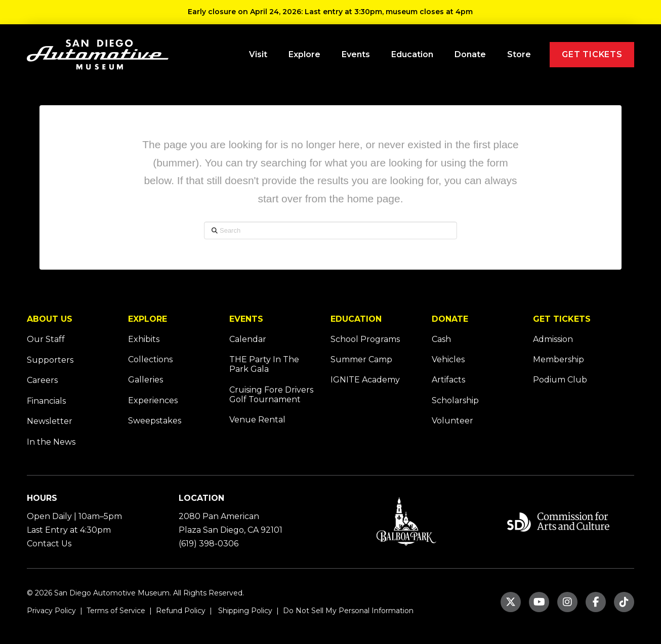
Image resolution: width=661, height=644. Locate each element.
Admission (553, 339)
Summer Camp (361, 359)
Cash (441, 339)
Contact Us (49, 544)
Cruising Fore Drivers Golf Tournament (271, 395)
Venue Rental (257, 420)
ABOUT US (50, 319)
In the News (51, 442)
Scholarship (455, 400)
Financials (46, 401)
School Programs (365, 339)
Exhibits (144, 339)
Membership (559, 359)
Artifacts (448, 380)
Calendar (248, 339)
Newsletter (50, 421)
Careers (42, 380)
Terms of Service (115, 611)
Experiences (153, 400)
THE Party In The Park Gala (264, 364)
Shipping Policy (244, 611)
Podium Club (560, 380)
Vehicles (448, 359)
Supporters (50, 360)
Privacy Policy (51, 611)
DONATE (450, 319)
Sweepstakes (155, 421)
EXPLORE (148, 319)
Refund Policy (180, 611)
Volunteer (452, 421)
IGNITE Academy (365, 380)
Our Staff (46, 339)
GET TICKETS (562, 319)
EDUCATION (356, 319)
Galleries (146, 380)
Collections (150, 359)
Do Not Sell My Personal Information (348, 611)
